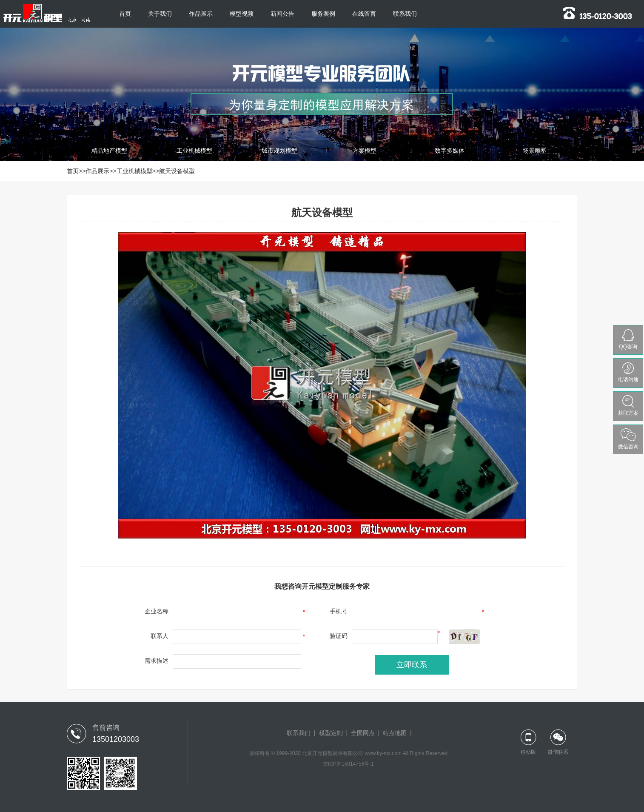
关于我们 (160, 14)
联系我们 (405, 14)
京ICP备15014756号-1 (348, 764)
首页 (125, 14)
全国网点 (363, 733)
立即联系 (412, 665)
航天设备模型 (177, 171)
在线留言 (364, 14)
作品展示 (201, 14)
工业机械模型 (134, 171)
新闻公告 (282, 14)
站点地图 (395, 733)
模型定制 (331, 733)
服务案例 (323, 14)
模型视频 (242, 14)
